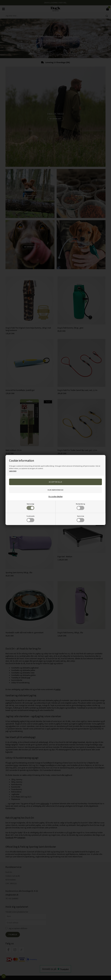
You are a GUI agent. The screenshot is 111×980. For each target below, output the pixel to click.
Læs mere (13, 471)
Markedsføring (80, 506)
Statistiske (80, 519)
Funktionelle (30, 519)
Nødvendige (30, 506)
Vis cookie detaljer (55, 497)
